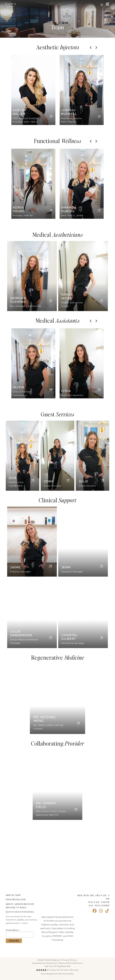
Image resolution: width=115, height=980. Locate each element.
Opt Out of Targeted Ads (58, 966)
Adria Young (19, 209)
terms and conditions (70, 963)
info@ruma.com (16, 900)
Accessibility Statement (45, 963)
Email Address (13, 930)
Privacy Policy (69, 960)
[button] (91, 48)
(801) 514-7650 (13, 895)
